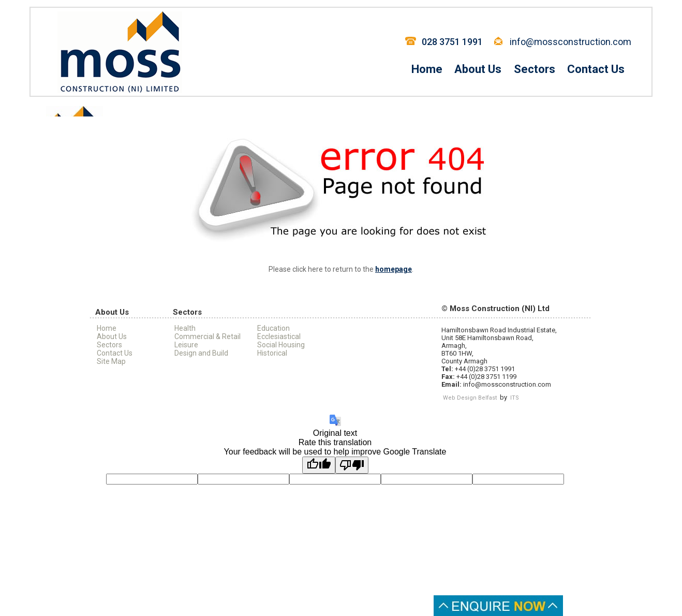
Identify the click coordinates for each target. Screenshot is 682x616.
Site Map (111, 361)
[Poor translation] (352, 465)
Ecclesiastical (279, 336)
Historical (272, 353)
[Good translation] (319, 465)
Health (185, 328)
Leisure (186, 345)
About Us (478, 69)
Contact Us (596, 69)
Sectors (535, 69)
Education (273, 328)
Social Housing (281, 345)
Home (427, 69)
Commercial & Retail (207, 336)
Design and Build (201, 353)
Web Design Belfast (470, 398)
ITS (515, 398)
